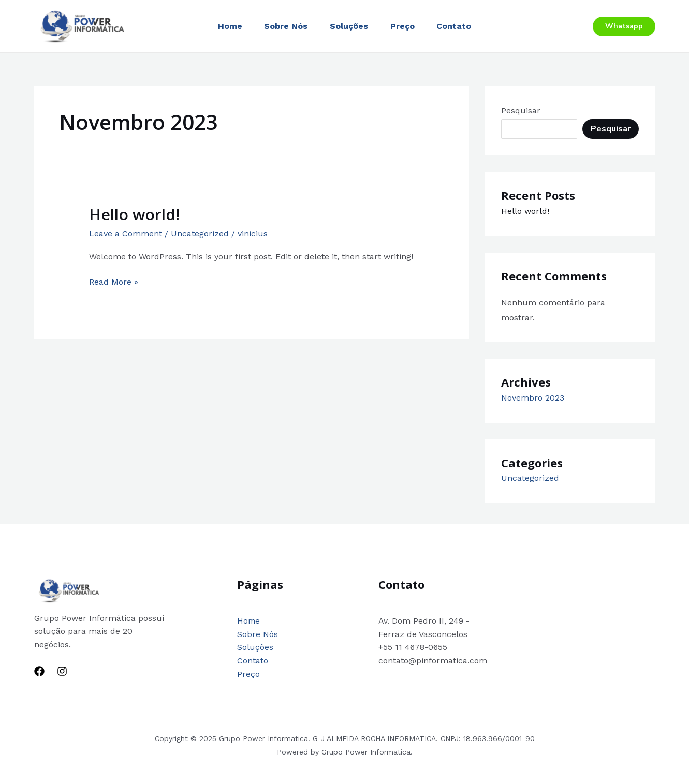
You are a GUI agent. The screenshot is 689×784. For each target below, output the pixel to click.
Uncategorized (200, 234)
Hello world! (134, 215)
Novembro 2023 (533, 398)
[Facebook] (39, 671)
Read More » (114, 281)
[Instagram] (62, 671)
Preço (405, 26)
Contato (459, 26)
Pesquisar (521, 110)
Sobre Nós (283, 26)
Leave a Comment (126, 234)
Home (224, 26)
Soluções (349, 26)
